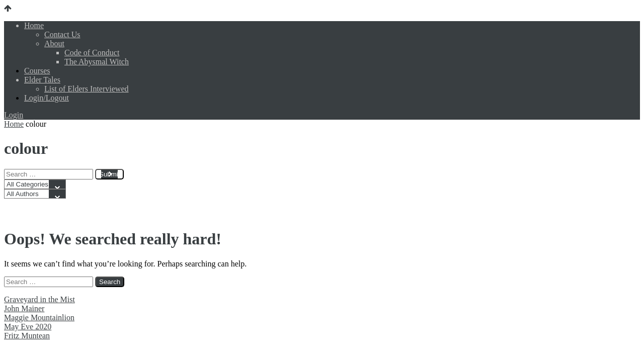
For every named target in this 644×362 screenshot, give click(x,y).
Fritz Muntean (27, 336)
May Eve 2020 (28, 327)
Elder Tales (42, 80)
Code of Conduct (92, 53)
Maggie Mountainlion (39, 318)
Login (14, 115)
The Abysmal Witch (97, 62)
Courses (37, 71)
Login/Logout (47, 98)
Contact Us (62, 34)
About (54, 43)
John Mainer (24, 308)
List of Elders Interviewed (87, 89)
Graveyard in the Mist (39, 299)
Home (34, 25)
